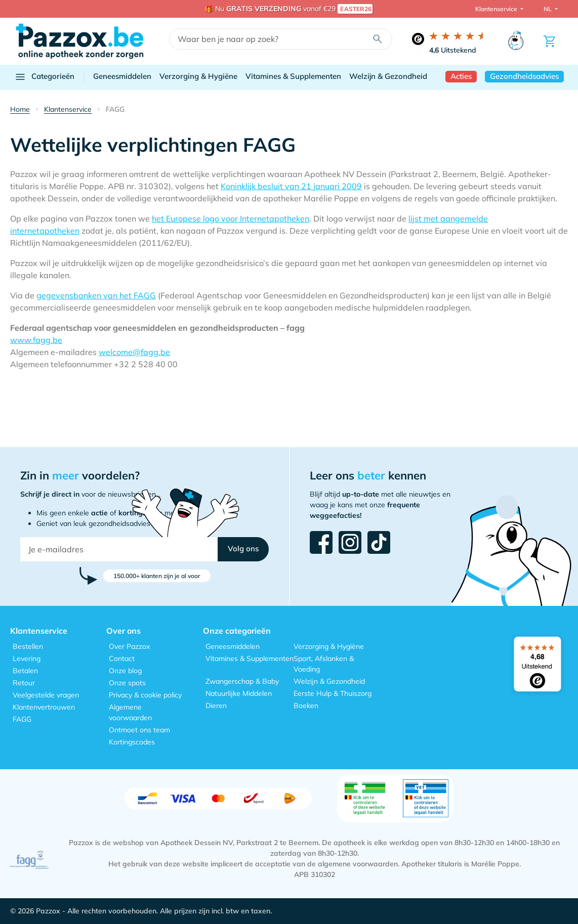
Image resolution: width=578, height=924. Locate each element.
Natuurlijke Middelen (239, 693)
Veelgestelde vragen (46, 695)
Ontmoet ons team (139, 730)
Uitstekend (453, 50)
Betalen (25, 671)
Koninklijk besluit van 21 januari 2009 (291, 186)
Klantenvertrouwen (44, 707)
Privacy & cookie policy (145, 695)
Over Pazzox (129, 646)
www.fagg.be (36, 340)
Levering (27, 658)
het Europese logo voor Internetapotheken (231, 218)
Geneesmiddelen (122, 76)
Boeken (306, 706)
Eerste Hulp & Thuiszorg (333, 693)
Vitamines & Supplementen (293, 76)
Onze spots (127, 683)
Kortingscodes (132, 742)
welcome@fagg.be (134, 352)
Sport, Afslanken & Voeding (324, 664)
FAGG (22, 719)
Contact (122, 658)
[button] (243, 549)
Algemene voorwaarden (130, 712)
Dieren (216, 706)
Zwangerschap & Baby (242, 681)
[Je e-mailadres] (119, 549)
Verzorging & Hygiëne (198, 76)
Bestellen (28, 646)
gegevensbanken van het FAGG (96, 295)
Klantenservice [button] (497, 9)
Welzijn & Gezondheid (388, 76)
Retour (24, 683)
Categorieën (44, 77)
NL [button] (548, 9)
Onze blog (125, 671)
